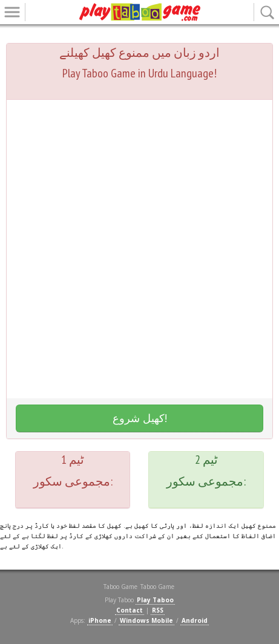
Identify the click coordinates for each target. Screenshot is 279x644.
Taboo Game (157, 587)
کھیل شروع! (140, 418)
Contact (130, 610)
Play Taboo (155, 600)
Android (195, 620)
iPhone (100, 620)
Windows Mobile (146, 620)
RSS (158, 610)
